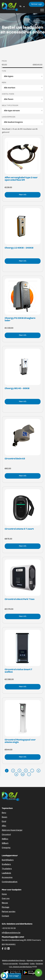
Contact (5, 916)
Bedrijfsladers (8, 860)
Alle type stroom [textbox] (12, 111)
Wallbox (5, 839)
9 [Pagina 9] (16, 775)
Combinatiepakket (10, 882)
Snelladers (6, 864)
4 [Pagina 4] (26, 771)
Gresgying (6, 848)
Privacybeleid (24, 964)
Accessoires (7, 877)
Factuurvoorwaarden (10, 964)
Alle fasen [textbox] (9, 99)
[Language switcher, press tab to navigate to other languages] (22, 6)
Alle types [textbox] (9, 76)
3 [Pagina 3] (19, 771)
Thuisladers (7, 869)
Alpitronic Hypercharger (12, 830)
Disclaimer (39, 964)
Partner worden (9, 912)
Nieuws (5, 903)
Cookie (32, 964)
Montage (6, 907)
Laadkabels (6, 873)
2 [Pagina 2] (13, 771)
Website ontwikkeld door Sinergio (14, 961)
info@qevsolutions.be (11, 933)
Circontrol (6, 835)
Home (4, 894)
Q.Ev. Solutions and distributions (21, 967)
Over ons (6, 899)
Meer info (23, 195)
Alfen (4, 826)
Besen (4, 817)
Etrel (4, 822)
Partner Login (37, 4)
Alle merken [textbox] (10, 88)
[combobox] (22, 76)
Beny (4, 813)
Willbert (5, 843)
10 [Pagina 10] (23, 775)
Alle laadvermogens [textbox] (13, 122)
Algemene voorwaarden (35, 961)
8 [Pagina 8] (39, 771)
